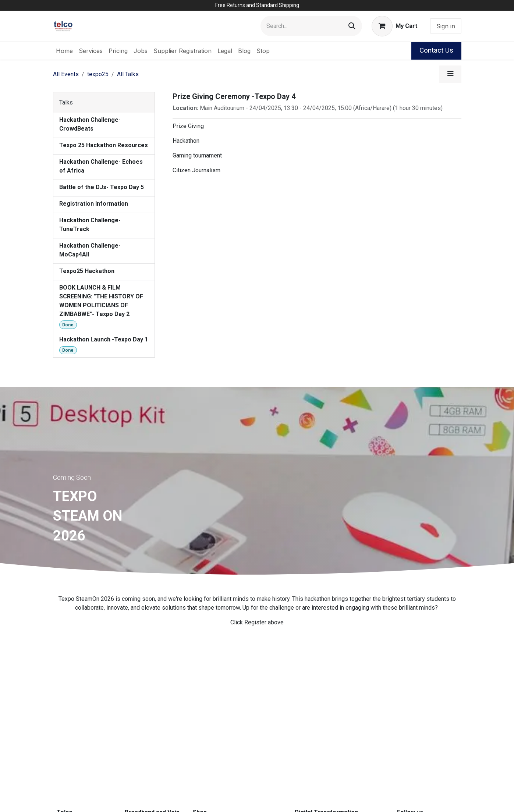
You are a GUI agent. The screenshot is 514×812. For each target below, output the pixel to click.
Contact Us (436, 50)
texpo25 (98, 74)
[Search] (352, 26)
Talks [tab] (66, 102)
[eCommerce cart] (394, 26)
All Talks (128, 74)
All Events (66, 74)
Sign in (446, 26)
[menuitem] (64, 51)
